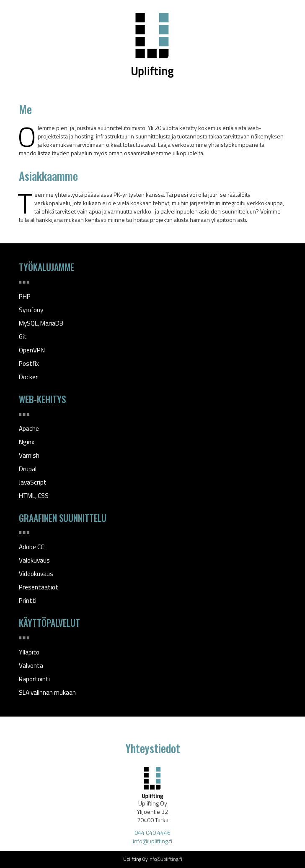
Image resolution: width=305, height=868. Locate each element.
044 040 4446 (152, 833)
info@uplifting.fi (152, 841)
